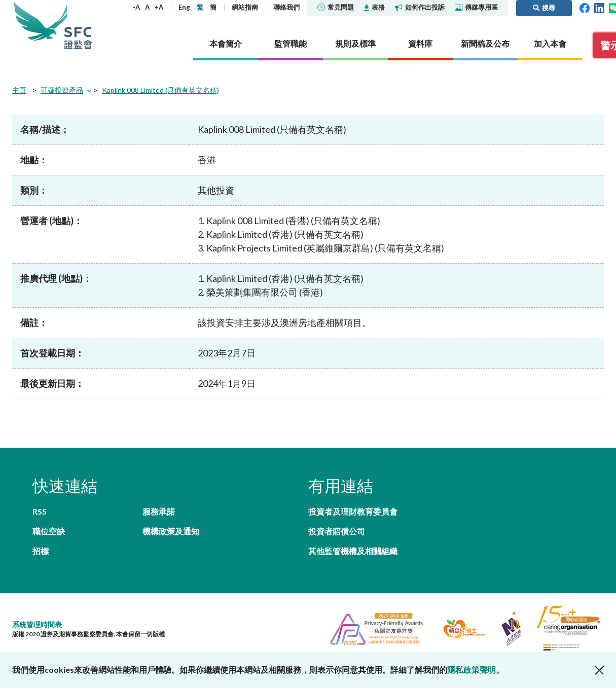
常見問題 (336, 7)
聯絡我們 (286, 7)
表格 (374, 7)
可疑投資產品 (62, 90)
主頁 (19, 90)
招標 (41, 551)
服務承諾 (159, 511)
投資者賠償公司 (337, 531)
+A (159, 7)
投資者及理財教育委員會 (353, 511)
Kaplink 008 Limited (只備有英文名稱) (160, 90)
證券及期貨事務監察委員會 (78, 25)
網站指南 (245, 7)
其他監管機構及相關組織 (353, 551)
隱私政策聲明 (472, 669)
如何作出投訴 (420, 7)
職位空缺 (49, 531)
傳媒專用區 (476, 7)
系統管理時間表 (37, 624)
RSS (40, 511)
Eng (184, 7)
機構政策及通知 (171, 531)
